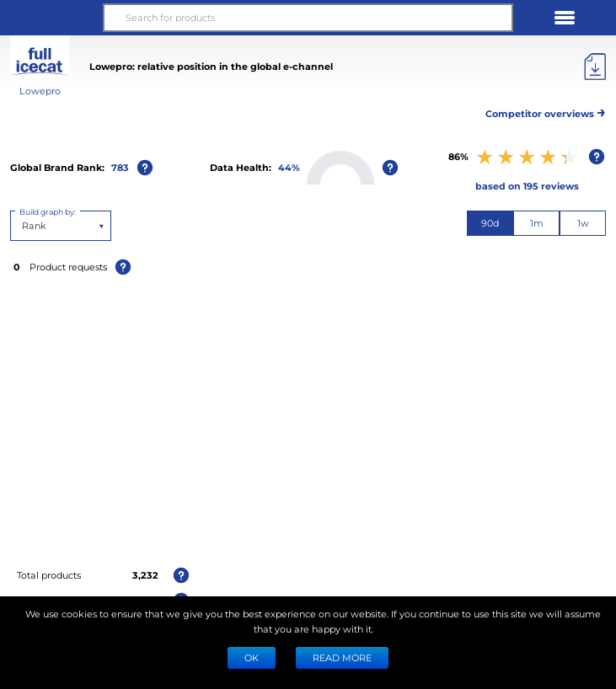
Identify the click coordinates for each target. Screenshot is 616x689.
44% (289, 167)
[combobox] (23, 226)
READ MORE (342, 657)
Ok (252, 657)
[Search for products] (308, 18)
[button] (51, 18)
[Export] (595, 67)
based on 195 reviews (527, 186)
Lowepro (40, 91)
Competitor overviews (546, 111)
